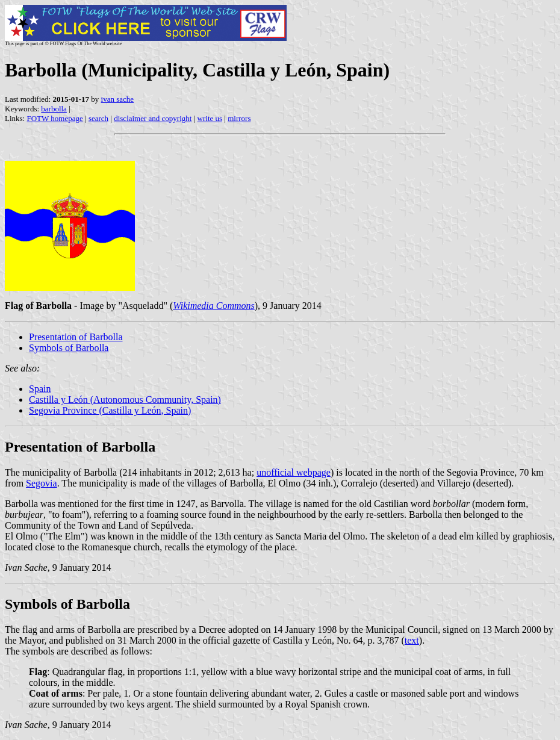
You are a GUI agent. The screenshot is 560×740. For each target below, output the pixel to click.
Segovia (42, 483)
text (412, 640)
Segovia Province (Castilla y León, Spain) (110, 410)
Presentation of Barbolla (76, 337)
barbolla (54, 109)
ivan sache (118, 99)
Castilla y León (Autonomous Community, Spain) (125, 400)
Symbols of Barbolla (69, 348)
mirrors (239, 118)
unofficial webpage (294, 472)
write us (210, 118)
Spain (40, 389)
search (98, 118)
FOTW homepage (54, 118)
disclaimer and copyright (153, 118)
